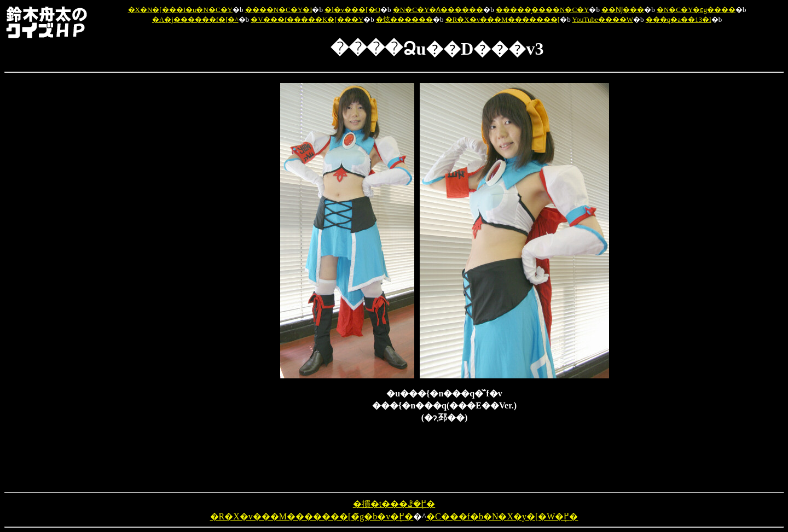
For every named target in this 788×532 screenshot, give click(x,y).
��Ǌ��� (623, 10)
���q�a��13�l (679, 19)
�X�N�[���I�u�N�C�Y (180, 10)
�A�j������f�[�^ (195, 19)
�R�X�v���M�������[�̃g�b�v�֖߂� (312, 516)
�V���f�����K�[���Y (307, 19)
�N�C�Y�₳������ (438, 10)
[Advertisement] (223, 247)
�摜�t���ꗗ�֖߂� (394, 504)
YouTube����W (602, 19)
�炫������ (404, 19)
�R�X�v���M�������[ (503, 19)
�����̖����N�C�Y (542, 10)
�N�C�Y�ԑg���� (696, 10)
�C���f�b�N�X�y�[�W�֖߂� (502, 516)
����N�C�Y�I (279, 10)
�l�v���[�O (352, 10)
